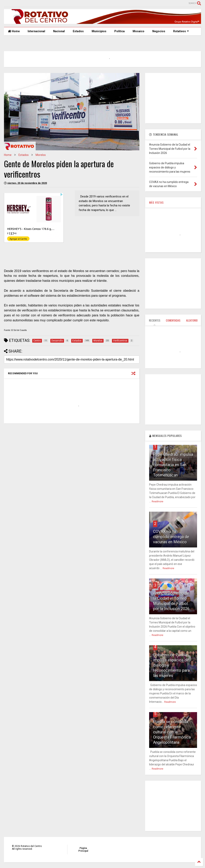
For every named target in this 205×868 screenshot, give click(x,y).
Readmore (157, 502)
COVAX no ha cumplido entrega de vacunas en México (171, 537)
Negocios (159, 31)
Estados (78, 31)
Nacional (59, 31)
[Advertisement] (71, 457)
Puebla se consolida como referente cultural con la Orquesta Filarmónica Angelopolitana (172, 732)
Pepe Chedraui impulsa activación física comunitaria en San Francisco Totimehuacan (173, 465)
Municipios (99, 31)
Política (120, 31)
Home (14, 31)
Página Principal (83, 850)
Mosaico (138, 31)
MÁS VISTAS (156, 202)
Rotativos (181, 31)
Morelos (41, 155)
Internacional (36, 31)
